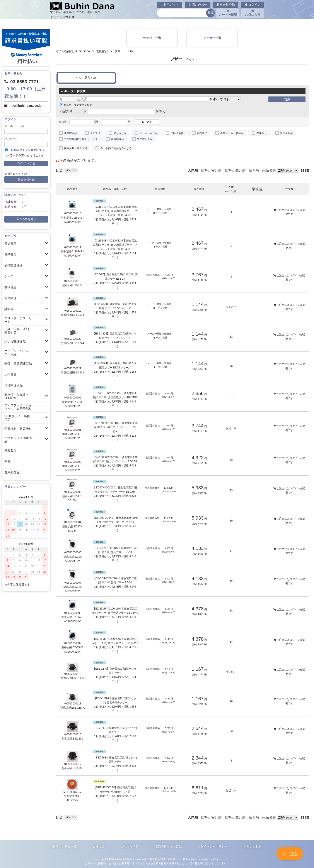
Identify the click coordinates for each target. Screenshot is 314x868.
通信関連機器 (14, 265)
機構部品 (10, 287)
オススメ (95, 133)
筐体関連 (10, 298)
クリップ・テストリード (18, 320)
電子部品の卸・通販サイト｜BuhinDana (173, 859)
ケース (9, 276)
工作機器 (10, 374)
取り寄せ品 (120, 133)
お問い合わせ (198, 5)
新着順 (254, 170)
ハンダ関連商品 (15, 342)
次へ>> (71, 170)
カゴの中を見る (26, 219)
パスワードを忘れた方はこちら (24, 155)
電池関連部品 (14, 385)
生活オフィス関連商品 (18, 440)
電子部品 (10, 255)
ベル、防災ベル (86, 78)
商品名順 (269, 170)
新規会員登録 (226, 5)
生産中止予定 (145, 139)
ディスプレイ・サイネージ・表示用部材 (18, 407)
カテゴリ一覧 (152, 38)
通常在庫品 (70, 133)
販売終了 (202, 133)
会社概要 (99, 846)
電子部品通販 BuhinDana (73, 51)
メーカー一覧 (212, 38)
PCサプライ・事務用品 (17, 418)
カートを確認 (228, 13)
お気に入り (253, 13)
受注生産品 (287, 133)
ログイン (253, 5)
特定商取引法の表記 (168, 846)
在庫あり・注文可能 (76, 148)
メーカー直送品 (148, 133)
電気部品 (10, 244)
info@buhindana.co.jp (26, 106)
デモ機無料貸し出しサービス (81, 139)
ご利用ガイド (170, 5)
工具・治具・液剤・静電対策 (18, 331)
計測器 (9, 309)
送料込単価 (177, 133)
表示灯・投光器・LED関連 (17, 396)
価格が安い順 (211, 170)
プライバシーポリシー (212, 846)
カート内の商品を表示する (116, 148)
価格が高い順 (235, 170)
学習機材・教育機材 (18, 429)
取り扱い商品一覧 (65, 846)
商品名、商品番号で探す (76, 105)
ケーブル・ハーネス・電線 (17, 353)
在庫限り (262, 133)
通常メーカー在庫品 (232, 133)
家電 (7, 461)
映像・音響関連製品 (18, 363)
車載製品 (10, 451)
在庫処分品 (12, 472)
